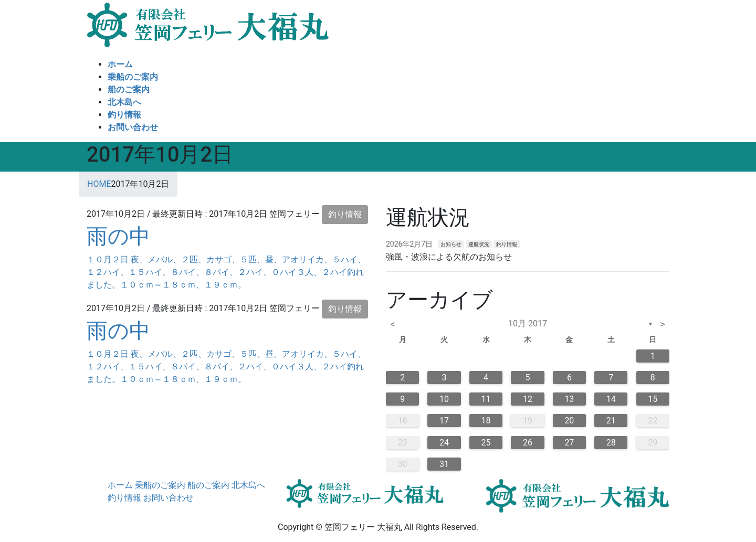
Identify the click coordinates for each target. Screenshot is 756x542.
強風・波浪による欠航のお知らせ (449, 257)
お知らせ (451, 244)
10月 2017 (528, 323)
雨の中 (118, 236)
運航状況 (479, 244)
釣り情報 (345, 214)
